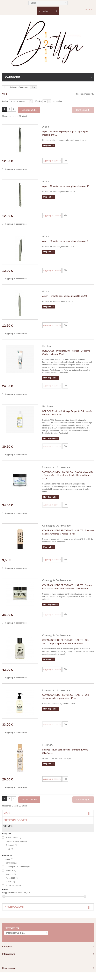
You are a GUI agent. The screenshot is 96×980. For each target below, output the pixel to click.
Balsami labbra (13, 838)
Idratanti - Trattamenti (17, 841)
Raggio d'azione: (10, 893)
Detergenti (11, 845)
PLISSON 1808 (14, 886)
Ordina (5, 101)
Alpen (46, 127)
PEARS (10, 882)
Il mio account (9, 968)
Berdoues (48, 346)
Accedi (88, 9)
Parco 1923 (12, 878)
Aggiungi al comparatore (16, 169)
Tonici (9, 849)
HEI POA (47, 745)
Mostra (39, 101)
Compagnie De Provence (56, 467)
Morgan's (11, 874)
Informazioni (14, 907)
